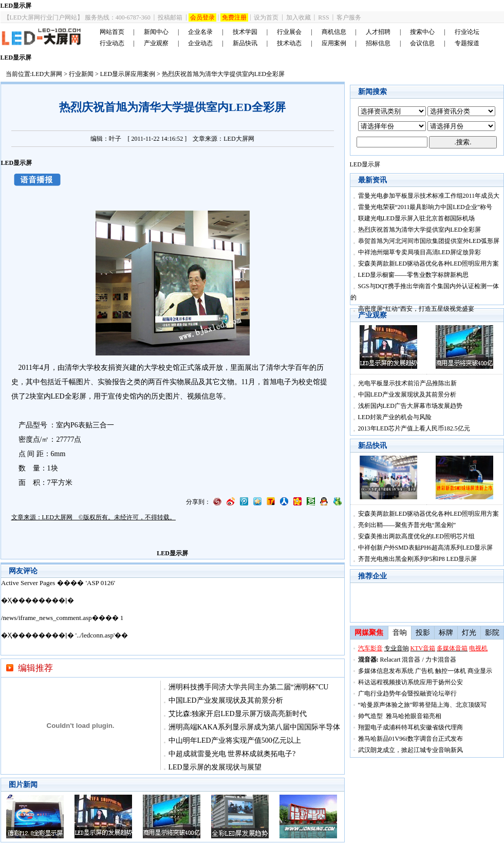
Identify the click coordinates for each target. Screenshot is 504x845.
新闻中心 (156, 32)
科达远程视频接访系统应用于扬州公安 (410, 682)
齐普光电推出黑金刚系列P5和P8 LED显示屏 (418, 559)
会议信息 (422, 43)
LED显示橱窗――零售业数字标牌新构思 (413, 275)
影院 (492, 633)
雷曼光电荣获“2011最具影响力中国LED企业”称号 (425, 207)
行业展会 (289, 32)
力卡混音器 (441, 660)
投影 (423, 633)
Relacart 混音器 (400, 660)
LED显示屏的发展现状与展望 (215, 767)
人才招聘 (378, 32)
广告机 (424, 671)
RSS (323, 17)
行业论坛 (467, 32)
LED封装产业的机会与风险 (395, 417)
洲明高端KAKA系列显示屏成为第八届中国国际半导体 (254, 727)
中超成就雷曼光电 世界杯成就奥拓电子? (232, 754)
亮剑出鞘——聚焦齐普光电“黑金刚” (407, 525)
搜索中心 (422, 32)
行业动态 (112, 43)
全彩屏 (76, 396)
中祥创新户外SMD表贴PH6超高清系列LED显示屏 (426, 548)
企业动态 (200, 43)
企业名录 (200, 32)
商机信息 (334, 32)
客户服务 (349, 17)
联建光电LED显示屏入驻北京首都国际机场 (416, 218)
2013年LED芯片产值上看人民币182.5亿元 (414, 428)
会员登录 (202, 17)
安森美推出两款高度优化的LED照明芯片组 (416, 536)
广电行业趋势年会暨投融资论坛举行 (407, 693)
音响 (400, 633)
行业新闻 (81, 74)
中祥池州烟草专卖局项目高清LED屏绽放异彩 (419, 252)
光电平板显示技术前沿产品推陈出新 (407, 383)
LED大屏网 (47, 74)
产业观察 (156, 43)
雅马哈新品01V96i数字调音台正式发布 (410, 739)
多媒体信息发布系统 (386, 671)
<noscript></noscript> (173, 616)
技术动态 (289, 43)
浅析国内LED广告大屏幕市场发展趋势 (410, 406)
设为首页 (266, 17)
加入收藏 (298, 17)
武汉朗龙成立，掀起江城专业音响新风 (410, 750)
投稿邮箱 (170, 17)
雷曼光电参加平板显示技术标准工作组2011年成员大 (429, 196)
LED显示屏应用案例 (128, 74)
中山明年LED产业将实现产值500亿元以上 (235, 740)
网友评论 (23, 571)
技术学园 (245, 32)
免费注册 (234, 17)
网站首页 (112, 32)
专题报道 (467, 43)
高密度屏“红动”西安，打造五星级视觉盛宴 (416, 309)
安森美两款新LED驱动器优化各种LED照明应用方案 (429, 264)
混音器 (367, 660)
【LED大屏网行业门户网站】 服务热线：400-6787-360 (77, 17)
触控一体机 (451, 671)
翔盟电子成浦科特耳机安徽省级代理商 (410, 727)
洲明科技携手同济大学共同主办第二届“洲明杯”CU (249, 687)
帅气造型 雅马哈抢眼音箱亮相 (400, 716)
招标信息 (378, 43)
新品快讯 (245, 43)
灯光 (469, 633)
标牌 (446, 633)
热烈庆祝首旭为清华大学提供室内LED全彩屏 (419, 230)
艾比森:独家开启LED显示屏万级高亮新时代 (238, 714)
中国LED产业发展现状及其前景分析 (226, 700)
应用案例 (334, 43)
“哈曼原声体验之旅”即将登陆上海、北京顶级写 (423, 705)
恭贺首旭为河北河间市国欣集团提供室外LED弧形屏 (429, 241)
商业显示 (480, 671)
